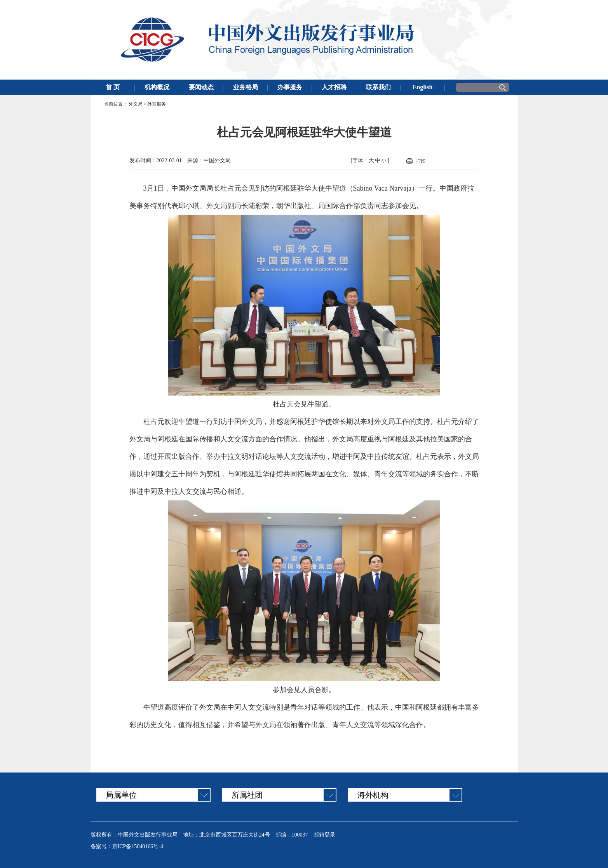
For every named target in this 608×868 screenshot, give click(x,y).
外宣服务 (157, 104)
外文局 (136, 104)
